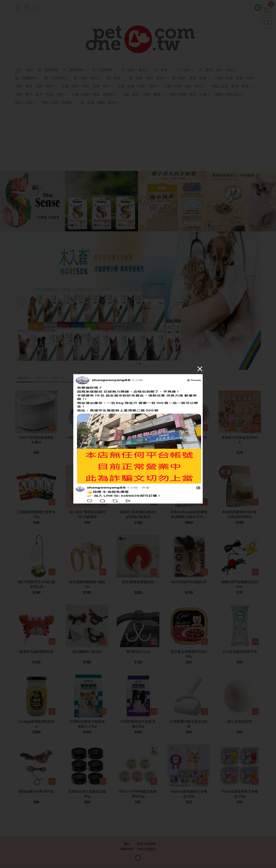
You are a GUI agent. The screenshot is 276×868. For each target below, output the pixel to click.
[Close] (200, 369)
